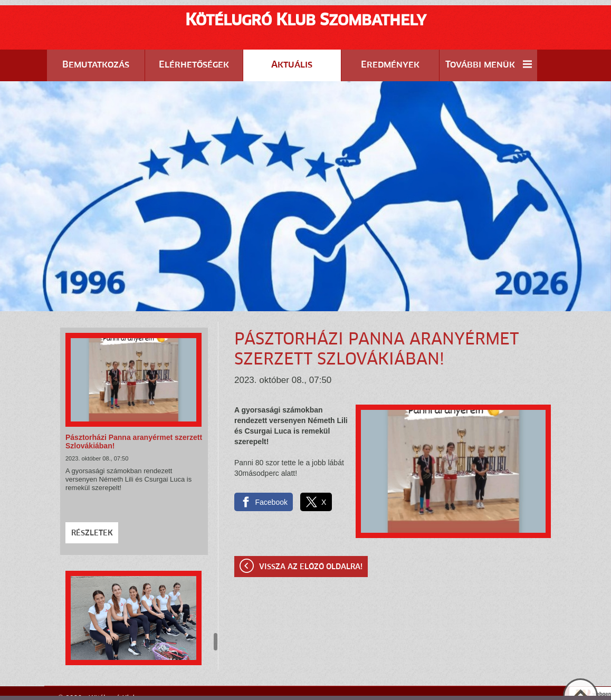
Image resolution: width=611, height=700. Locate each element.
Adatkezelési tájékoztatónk (365, 689)
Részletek (92, 507)
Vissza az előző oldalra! (311, 541)
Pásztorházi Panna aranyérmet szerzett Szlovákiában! (134, 415)
